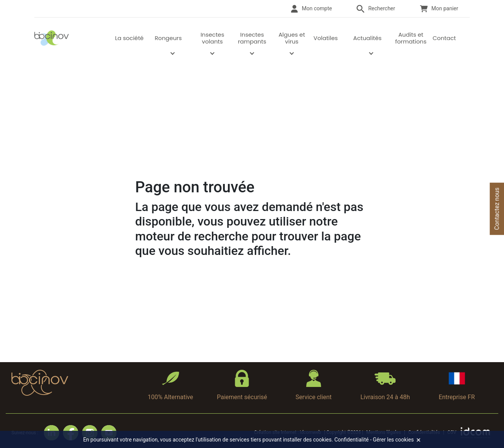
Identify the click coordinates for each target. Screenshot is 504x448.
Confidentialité (352, 440)
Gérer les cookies (393, 440)
